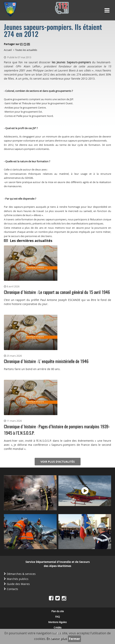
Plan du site (58, 611)
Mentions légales (57, 622)
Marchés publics (18, 579)
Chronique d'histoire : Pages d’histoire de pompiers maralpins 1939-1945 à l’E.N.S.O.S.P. (57, 430)
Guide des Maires (18, 584)
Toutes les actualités (26, 50)
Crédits (58, 627)
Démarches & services (21, 574)
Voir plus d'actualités (58, 462)
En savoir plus (57, 639)
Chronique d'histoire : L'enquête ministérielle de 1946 (46, 362)
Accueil (8, 50)
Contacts (12, 589)
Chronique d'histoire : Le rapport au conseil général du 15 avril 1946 (57, 293)
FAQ (57, 617)
